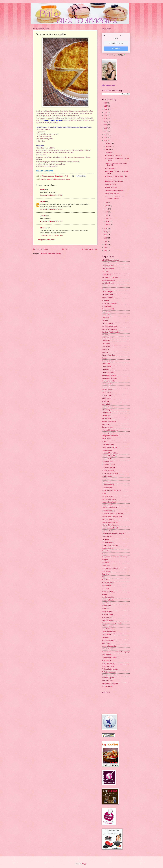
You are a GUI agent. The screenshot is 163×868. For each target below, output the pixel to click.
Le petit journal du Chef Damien (111, 491)
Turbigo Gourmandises (108, 663)
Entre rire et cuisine (107, 384)
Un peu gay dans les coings (110, 675)
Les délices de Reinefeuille (110, 508)
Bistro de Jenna (106, 289)
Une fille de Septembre (108, 678)
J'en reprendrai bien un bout (110, 436)
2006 (106, 251)
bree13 (43, 190)
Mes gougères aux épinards (110, 568)
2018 (106, 128)
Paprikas (104, 594)
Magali (43, 202)
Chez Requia (105, 321)
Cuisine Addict (106, 364)
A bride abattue (106, 263)
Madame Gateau (106, 551)
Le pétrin (104, 493)
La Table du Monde (107, 482)
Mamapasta (105, 560)
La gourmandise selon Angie (110, 473)
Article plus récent (40, 249)
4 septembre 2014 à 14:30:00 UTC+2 (51, 221)
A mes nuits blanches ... (109, 269)
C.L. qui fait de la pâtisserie (110, 303)
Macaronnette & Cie (108, 548)
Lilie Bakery (105, 539)
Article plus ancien (90, 249)
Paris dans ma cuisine (108, 597)
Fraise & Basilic (106, 404)
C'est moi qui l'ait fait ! (108, 309)
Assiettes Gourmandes (108, 280)
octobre (108, 149)
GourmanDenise (106, 416)
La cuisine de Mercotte (108, 467)
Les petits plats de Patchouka (110, 525)
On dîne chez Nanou (108, 583)
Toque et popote (106, 660)
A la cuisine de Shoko (108, 266)
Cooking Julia (106, 346)
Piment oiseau (106, 609)
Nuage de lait (106, 574)
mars (107, 218)
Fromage (49, 179)
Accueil (65, 249)
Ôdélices (104, 577)
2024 (106, 109)
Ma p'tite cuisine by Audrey (110, 545)
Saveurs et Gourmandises (109, 646)
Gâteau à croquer (107, 410)
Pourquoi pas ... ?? (107, 617)
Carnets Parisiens (107, 312)
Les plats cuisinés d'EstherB (110, 528)
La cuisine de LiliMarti (108, 465)
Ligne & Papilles (107, 537)
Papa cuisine (105, 588)
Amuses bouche (106, 274)
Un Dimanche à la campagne (110, 669)
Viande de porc (65, 179)
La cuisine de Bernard (108, 459)
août (107, 203)
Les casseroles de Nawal (109, 502)
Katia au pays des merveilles (110, 447)
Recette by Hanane (107, 629)
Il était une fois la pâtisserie (110, 430)
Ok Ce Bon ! (105, 580)
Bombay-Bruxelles (107, 297)
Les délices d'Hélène (108, 505)
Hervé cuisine (106, 424)
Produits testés (56, 179)
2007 (106, 247)
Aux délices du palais (108, 283)
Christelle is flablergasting (109, 329)
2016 (106, 134)
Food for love (106, 401)
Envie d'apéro (106, 387)
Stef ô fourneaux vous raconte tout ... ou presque (116, 652)
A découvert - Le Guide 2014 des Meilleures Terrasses (115, 198)
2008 (106, 244)
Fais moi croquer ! (107, 395)
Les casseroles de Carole (109, 499)
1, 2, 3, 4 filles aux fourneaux (110, 260)
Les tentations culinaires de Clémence (113, 534)
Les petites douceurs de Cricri (110, 522)
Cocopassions (106, 341)
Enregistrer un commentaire (46, 240)
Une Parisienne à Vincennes (110, 684)
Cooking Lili (105, 349)
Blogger (85, 864)
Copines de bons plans (108, 355)
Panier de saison (106, 586)
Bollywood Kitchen (107, 295)
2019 (106, 125)
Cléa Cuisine (105, 335)
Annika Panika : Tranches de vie (111, 277)
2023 (106, 112)
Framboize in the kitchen (109, 407)
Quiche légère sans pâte (112, 194)
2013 (106, 229)
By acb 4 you (106, 300)
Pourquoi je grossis (107, 614)
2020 (106, 122)
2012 (106, 232)
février (108, 221)
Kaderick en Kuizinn (108, 444)
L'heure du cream (107, 450)
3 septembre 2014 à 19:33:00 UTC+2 (51, 209)
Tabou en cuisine (107, 655)
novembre (109, 146)
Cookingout (105, 352)
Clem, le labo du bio (108, 338)
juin (107, 209)
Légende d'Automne (108, 496)
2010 (106, 238)
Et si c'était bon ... (107, 393)
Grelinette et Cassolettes (109, 421)
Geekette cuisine (107, 413)
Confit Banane (106, 344)
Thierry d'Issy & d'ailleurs (109, 658)
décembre (109, 143)
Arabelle (43, 216)
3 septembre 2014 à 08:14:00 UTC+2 (51, 195)
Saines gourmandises (108, 640)
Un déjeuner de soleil (108, 666)
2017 (106, 131)
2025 (106, 106)
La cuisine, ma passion (108, 470)
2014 (106, 141)
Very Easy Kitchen (107, 686)
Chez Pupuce (105, 318)
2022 (106, 115)
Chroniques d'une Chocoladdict (111, 332)
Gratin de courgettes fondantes (114, 191)
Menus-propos (106, 565)
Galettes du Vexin (110, 184)
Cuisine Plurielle (107, 367)
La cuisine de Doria (107, 462)
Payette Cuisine (106, 606)
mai (107, 212)
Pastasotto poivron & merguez (114, 181)
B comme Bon (106, 286)
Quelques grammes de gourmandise (112, 623)
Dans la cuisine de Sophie (109, 378)
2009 (106, 241)
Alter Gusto (105, 271)
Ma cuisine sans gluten (108, 542)
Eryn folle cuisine (107, 390)
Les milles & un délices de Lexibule (112, 514)
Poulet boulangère (111, 168)
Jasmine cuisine (106, 439)
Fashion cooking (107, 398)
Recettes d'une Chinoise (109, 632)
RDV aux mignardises (108, 626)
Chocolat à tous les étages (109, 326)
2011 (106, 235)
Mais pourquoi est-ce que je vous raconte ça (115, 557)
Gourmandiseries (107, 418)
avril (107, 215)
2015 (106, 138)
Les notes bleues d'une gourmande (112, 516)
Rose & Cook (106, 637)
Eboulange (44, 228)
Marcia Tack (105, 563)
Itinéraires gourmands (108, 433)
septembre (109, 153)
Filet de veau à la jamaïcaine (114, 155)
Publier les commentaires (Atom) (51, 254)
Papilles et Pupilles (107, 591)
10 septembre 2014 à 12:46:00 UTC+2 (52, 235)
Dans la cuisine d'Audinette (110, 375)
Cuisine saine (106, 369)
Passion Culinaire (107, 603)
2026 (106, 103)
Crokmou (104, 358)
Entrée (43, 179)
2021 (106, 119)
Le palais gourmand (107, 488)
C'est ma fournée (107, 306)
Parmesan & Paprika (108, 600)
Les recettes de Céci (108, 531)
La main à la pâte (107, 476)
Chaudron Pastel (106, 315)
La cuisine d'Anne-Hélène (109, 456)
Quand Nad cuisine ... (108, 620)
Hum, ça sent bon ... (107, 427)
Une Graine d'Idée (107, 681)
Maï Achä (105, 554)
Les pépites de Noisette (108, 519)
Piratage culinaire (107, 611)
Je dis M (104, 441)
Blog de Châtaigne (107, 292)
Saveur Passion (106, 643)
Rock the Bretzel (107, 635)
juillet (107, 206)
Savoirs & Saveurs (107, 649)
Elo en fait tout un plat (108, 381)
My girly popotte (107, 571)
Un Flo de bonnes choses (109, 672)
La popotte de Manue (108, 479)
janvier (108, 225)
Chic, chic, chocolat (107, 323)
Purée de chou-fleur (111, 187)
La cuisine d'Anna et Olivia (110, 453)
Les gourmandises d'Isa (108, 511)
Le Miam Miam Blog (108, 485)
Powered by (116, 55)
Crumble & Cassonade (108, 361)
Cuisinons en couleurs (108, 372)
